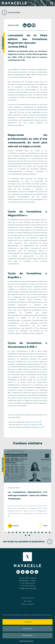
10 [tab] (39, 532)
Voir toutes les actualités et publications (28, 542)
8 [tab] (31, 532)
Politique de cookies (26, 641)
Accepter (28, 622)
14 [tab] (26, 535)
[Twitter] (29, 25)
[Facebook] (34, 25)
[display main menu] (52, 3)
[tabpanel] (27, 490)
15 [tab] (29, 535)
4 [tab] (16, 532)
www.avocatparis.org (32, 425)
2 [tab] (9, 532)
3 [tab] (13, 532)
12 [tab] (46, 532)
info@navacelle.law (28, 588)
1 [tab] (5, 532)
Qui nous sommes (28, 598)
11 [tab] (42, 532)
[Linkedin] (25, 25)
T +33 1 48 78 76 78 (27, 583)
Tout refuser (27, 629)
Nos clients (28, 601)
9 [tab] (35, 532)
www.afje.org (37, 427)
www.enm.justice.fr (33, 422)
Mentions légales (28, 604)
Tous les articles (11, 13)
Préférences (27, 636)
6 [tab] (24, 532)
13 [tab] (50, 532)
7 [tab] (27, 532)
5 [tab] (20, 532)
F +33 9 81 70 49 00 (27, 586)
